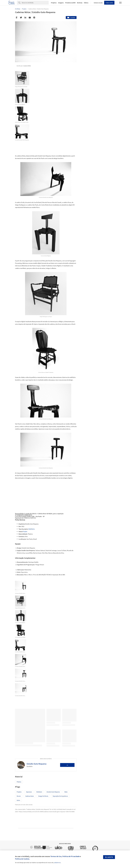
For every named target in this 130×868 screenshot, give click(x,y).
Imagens (61, 3)
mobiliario (39, 792)
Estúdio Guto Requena (37, 764)
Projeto (25, 531)
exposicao (29, 792)
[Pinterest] (34, 18)
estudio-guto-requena (53, 792)
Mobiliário (32, 529)
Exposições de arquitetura (60, 796)
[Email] (30, 18)
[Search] (35, 3)
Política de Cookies (22, 859)
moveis (19, 796)
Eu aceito (109, 857)
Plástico (19, 782)
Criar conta (109, 3)
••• (67, 765)
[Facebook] (17, 18)
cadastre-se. (57, 863)
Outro (18, 800)
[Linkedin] (25, 18)
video (66, 792)
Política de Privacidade (71, 856)
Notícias (80, 3)
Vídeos (86, 3)
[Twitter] (21, 18)
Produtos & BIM (70, 3)
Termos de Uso (56, 856)
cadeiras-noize (29, 796)
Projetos (54, 3)
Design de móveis (43, 796)
